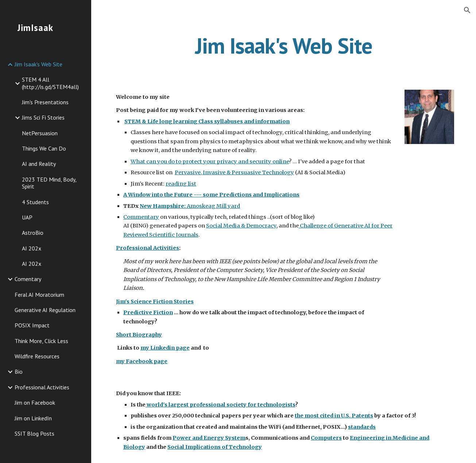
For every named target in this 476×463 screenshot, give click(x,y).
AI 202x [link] (32, 248)
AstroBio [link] (33, 233)
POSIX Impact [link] (32, 325)
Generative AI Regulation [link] (45, 310)
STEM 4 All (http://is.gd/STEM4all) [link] (50, 83)
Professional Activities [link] (42, 387)
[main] (284, 46)
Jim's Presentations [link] (45, 102)
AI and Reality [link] (39, 164)
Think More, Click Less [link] (41, 341)
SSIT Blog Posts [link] (34, 433)
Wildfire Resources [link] (37, 356)
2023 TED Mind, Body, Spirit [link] (49, 183)
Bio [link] (19, 371)
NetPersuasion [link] (40, 133)
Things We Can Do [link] (44, 148)
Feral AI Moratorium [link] (39, 295)
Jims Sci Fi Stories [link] (43, 117)
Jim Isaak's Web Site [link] (38, 64)
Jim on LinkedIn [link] (33, 418)
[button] (467, 10)
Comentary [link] (28, 279)
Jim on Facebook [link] (35, 402)
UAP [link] (27, 217)
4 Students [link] (35, 202)
